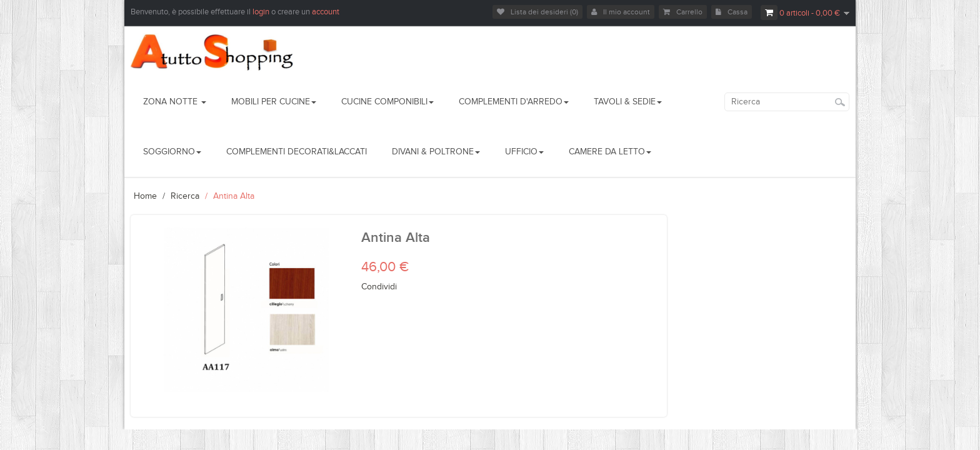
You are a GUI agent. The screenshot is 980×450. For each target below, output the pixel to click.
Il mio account (621, 12)
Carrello (683, 12)
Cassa (732, 12)
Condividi (379, 287)
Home (145, 196)
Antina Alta (234, 196)
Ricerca (185, 196)
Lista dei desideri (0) (537, 12)
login (262, 12)
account (326, 12)
